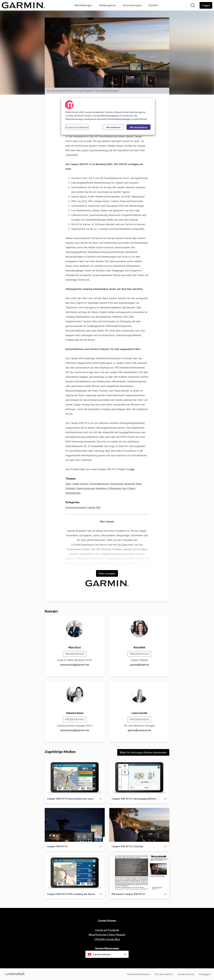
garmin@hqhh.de (139, 665)
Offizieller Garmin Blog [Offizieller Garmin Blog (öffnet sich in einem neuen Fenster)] (107, 939)
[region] (108, 116)
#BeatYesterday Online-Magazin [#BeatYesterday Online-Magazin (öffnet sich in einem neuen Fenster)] (107, 935)
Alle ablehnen (113, 127)
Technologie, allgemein (123, 484)
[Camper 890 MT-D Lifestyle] (139, 825)
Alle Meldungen (83, 5)
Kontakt (153, 5)
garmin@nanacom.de (139, 730)
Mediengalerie (107, 5)
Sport (68, 484)
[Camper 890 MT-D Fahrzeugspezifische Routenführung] (139, 777)
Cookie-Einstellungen (77, 127)
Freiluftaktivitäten (99, 484)
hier (132, 469)
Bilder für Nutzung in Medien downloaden (143, 752)
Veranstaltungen (132, 5)
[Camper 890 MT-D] (75, 825)
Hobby (76, 484)
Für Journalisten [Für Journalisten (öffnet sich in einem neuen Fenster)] (164, 974)
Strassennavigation (76, 507)
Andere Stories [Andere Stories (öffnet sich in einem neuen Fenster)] (186, 974)
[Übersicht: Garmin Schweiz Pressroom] (23, 5)
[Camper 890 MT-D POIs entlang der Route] (75, 873)
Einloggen (205, 974)
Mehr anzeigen (107, 573)
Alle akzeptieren (139, 127)
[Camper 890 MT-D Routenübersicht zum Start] (75, 777)
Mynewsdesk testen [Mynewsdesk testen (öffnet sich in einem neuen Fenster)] (139, 974)
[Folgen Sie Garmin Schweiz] (206, 5)
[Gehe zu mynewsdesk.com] (15, 974)
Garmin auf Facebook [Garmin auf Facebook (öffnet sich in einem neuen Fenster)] (107, 930)
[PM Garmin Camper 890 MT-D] (139, 873)
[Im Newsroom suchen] (193, 5)
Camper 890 (94, 507)
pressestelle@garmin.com (75, 665)
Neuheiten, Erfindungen (109, 488)
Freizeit (84, 484)
